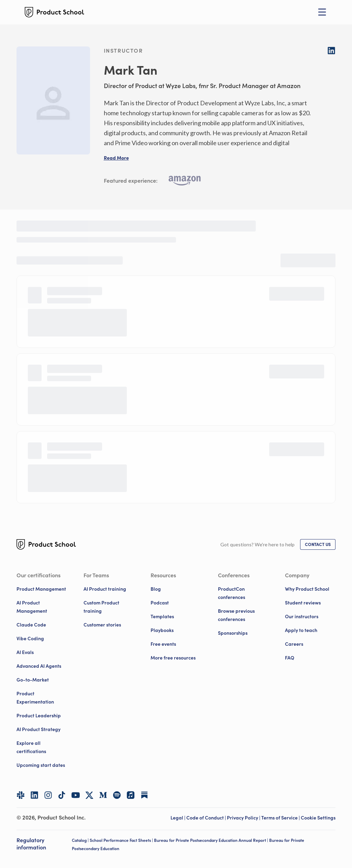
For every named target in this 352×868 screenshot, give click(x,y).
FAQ (290, 658)
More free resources (173, 658)
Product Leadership (39, 716)
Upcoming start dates (41, 765)
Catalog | (81, 840)
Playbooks (162, 630)
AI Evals (25, 652)
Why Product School (307, 589)
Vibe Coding (30, 639)
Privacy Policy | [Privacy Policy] (244, 818)
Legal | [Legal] (178, 818)
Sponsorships (233, 633)
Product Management (41, 589)
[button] (116, 158)
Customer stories (102, 625)
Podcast (160, 603)
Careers (294, 644)
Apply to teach (301, 630)
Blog (156, 589)
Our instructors (302, 617)
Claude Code (31, 625)
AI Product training (105, 589)
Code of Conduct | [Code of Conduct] (207, 818)
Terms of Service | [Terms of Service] (281, 818)
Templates (162, 617)
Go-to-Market (33, 680)
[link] (318, 544)
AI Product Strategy (38, 729)
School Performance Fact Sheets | (122, 840)
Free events (163, 644)
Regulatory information (31, 844)
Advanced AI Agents (39, 666)
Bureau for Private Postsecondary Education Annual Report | (212, 840)
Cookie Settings (318, 818)
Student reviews (303, 603)
